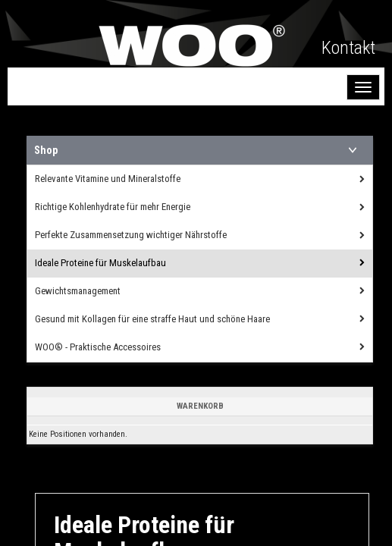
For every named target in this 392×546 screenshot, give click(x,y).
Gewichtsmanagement (78, 291)
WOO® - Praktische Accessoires (98, 347)
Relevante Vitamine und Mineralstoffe (108, 179)
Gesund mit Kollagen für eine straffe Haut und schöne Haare (152, 319)
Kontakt (348, 48)
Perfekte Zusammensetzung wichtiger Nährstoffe (131, 235)
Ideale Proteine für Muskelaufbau (100, 263)
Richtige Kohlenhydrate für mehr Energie (113, 207)
